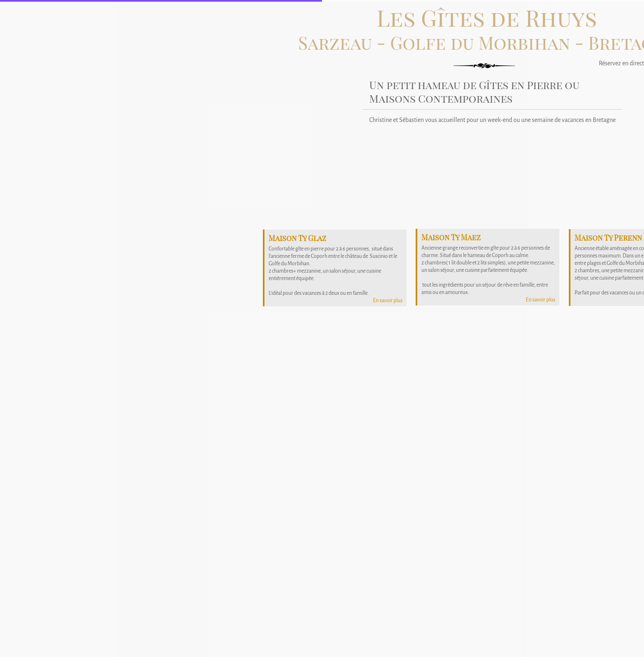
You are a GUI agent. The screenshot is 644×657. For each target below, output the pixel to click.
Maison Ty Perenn (608, 238)
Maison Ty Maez (451, 237)
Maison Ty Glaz (297, 238)
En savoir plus (540, 300)
